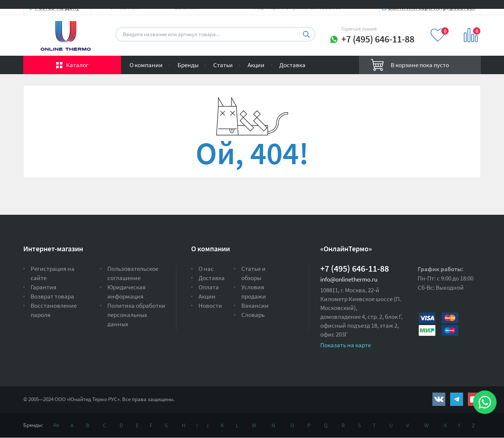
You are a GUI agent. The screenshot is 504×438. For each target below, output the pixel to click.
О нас (206, 269)
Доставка (292, 65)
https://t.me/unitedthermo (457, 399)
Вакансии (255, 306)
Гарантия (44, 287)
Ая (56, 425)
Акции (256, 65)
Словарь (253, 315)
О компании (146, 65)
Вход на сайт (463, 12)
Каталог (77, 65)
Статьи (223, 65)
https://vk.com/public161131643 (439, 399)
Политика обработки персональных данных (136, 315)
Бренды (188, 65)
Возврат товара (52, 296)
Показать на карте (346, 345)
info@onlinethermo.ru (349, 279)
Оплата (209, 287)
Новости (210, 306)
